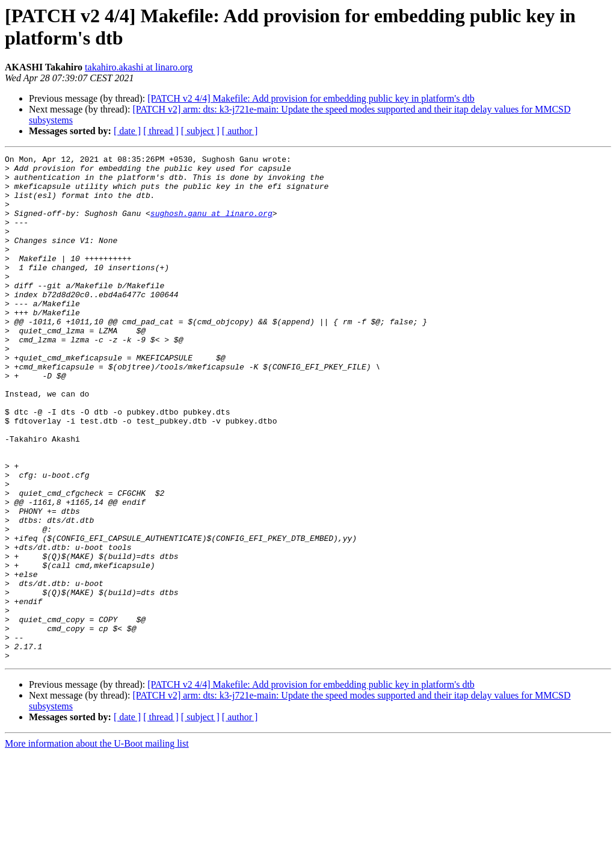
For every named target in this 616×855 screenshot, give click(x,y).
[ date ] (127, 131)
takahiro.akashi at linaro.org (139, 67)
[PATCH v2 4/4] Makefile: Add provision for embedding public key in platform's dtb (311, 98)
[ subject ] (200, 131)
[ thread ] (161, 131)
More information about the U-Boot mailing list (97, 844)
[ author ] (240, 131)
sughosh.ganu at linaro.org (211, 226)
